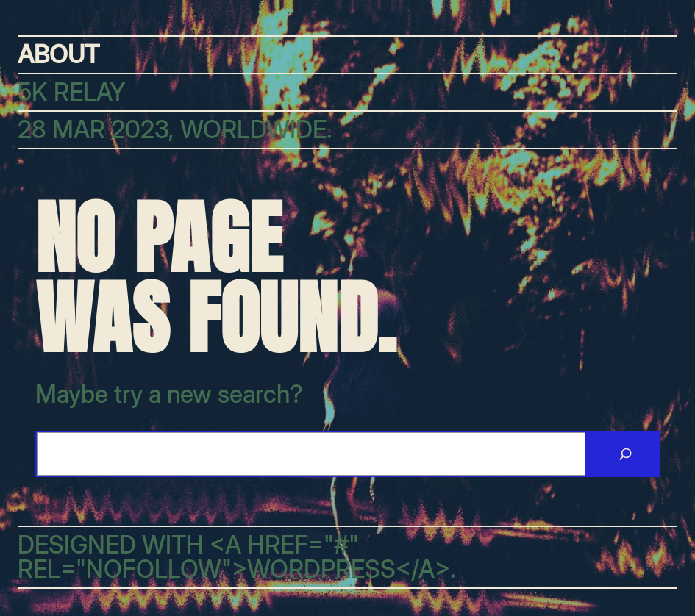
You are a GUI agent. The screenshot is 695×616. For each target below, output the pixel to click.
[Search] (625, 454)
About (58, 55)
